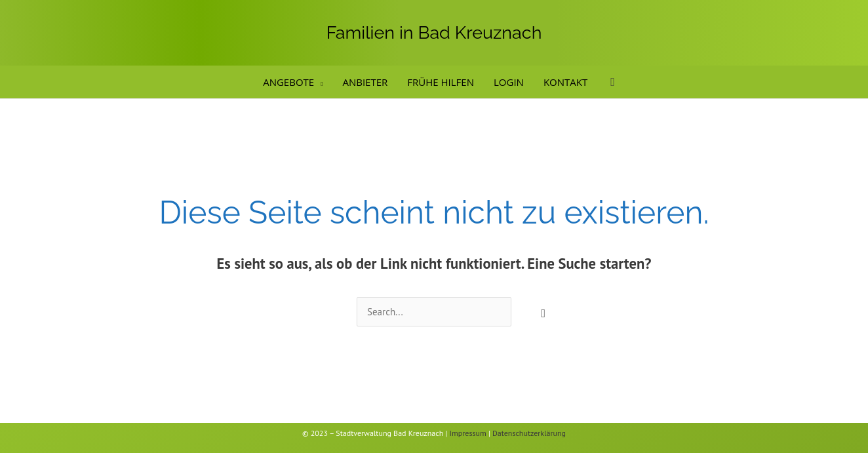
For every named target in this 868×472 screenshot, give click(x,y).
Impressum (468, 433)
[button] (613, 82)
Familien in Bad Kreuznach (434, 32)
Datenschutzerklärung (529, 433)
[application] (318, 82)
